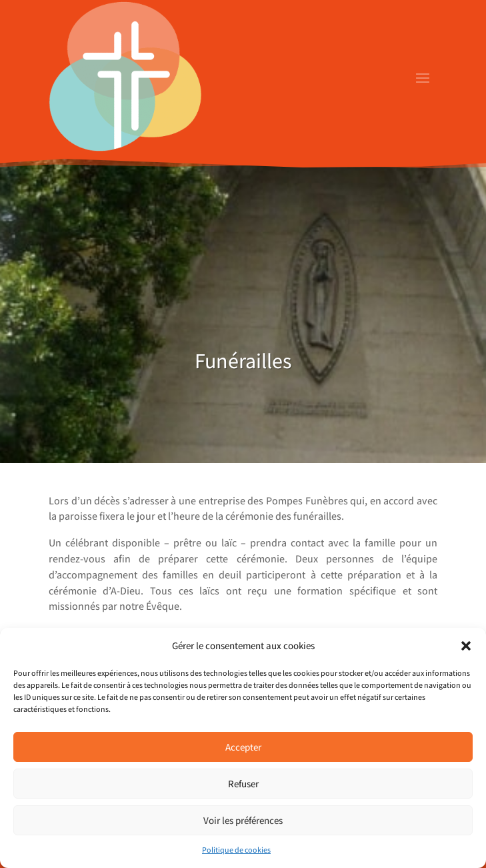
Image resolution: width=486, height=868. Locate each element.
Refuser (243, 784)
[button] (466, 646)
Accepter (243, 747)
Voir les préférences (243, 820)
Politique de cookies (236, 850)
